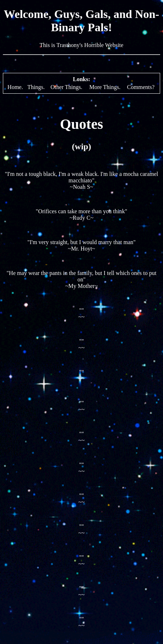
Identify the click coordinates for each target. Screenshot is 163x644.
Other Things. (67, 87)
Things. (36, 87)
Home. (15, 87)
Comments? (141, 87)
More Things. (105, 87)
